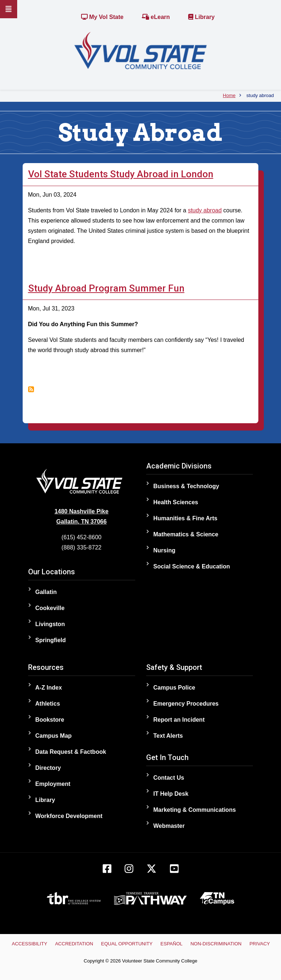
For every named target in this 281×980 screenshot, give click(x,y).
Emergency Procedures (186, 704)
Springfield (51, 640)
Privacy (260, 944)
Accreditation (74, 944)
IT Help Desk (171, 794)
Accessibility (29, 944)
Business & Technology (186, 486)
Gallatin (46, 592)
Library (202, 17)
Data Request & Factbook (71, 752)
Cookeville (50, 608)
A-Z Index (49, 688)
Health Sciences (176, 502)
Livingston (50, 624)
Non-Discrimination (216, 944)
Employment (53, 784)
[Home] (140, 50)
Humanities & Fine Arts (185, 518)
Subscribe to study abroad (31, 389)
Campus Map (54, 736)
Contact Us (169, 778)
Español (171, 944)
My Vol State (102, 17)
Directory (48, 768)
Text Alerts (168, 736)
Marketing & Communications (195, 810)
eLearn (156, 17)
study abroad (205, 210)
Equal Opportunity (127, 944)
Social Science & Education (192, 566)
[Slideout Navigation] (9, 9)
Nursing (164, 550)
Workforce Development (69, 816)
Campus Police (174, 688)
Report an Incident (179, 720)
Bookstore (50, 720)
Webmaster (169, 826)
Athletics (48, 704)
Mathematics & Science (186, 534)
